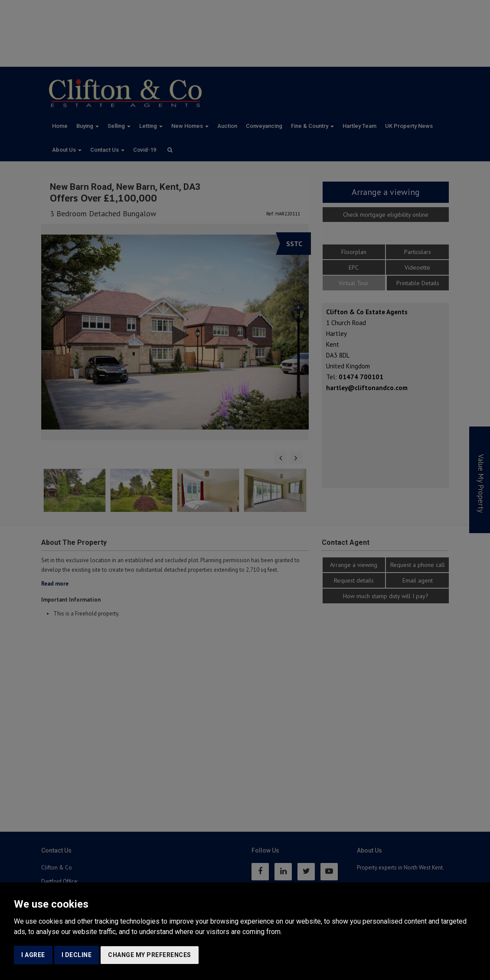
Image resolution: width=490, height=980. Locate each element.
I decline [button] (77, 955)
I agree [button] (33, 955)
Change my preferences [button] (150, 955)
